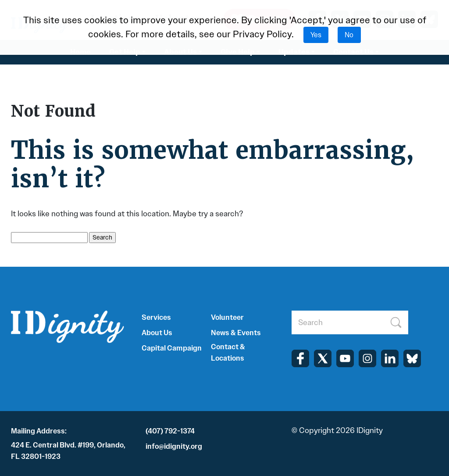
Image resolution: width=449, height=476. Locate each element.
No (349, 35)
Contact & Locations (228, 353)
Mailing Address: (39, 431)
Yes (316, 35)
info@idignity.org (174, 446)
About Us (157, 333)
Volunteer (227, 317)
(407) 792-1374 (170, 431)
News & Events (236, 333)
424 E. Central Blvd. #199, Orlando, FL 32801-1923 (68, 451)
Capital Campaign (172, 348)
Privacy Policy (262, 34)
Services (156, 317)
